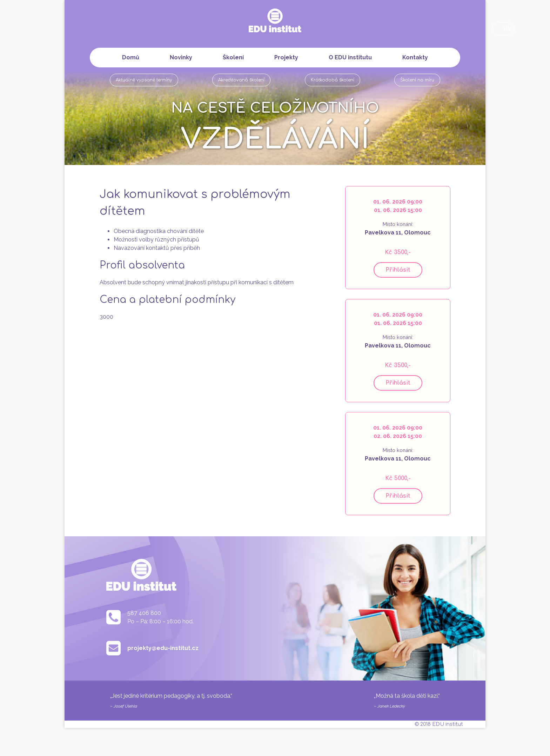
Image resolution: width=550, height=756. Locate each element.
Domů (131, 57)
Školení (233, 57)
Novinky (181, 57)
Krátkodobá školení (333, 80)
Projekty (286, 57)
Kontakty (415, 57)
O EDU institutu (350, 57)
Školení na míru (417, 80)
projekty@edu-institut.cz (163, 648)
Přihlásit (398, 270)
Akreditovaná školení (241, 80)
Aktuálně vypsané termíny (144, 80)
